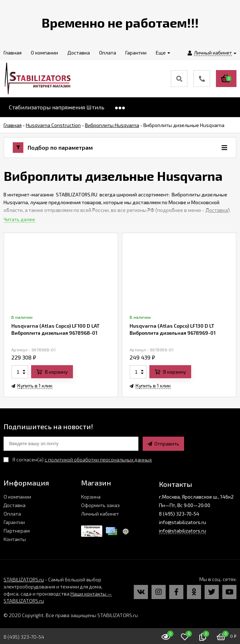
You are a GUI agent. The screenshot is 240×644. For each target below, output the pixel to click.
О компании (17, 497)
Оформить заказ (100, 505)
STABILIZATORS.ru (24, 579)
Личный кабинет (100, 514)
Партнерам (17, 531)
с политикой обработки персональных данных (98, 459)
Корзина (91, 497)
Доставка (217, 210)
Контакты (15, 539)
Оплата (12, 514)
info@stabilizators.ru (182, 531)
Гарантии (14, 522)
